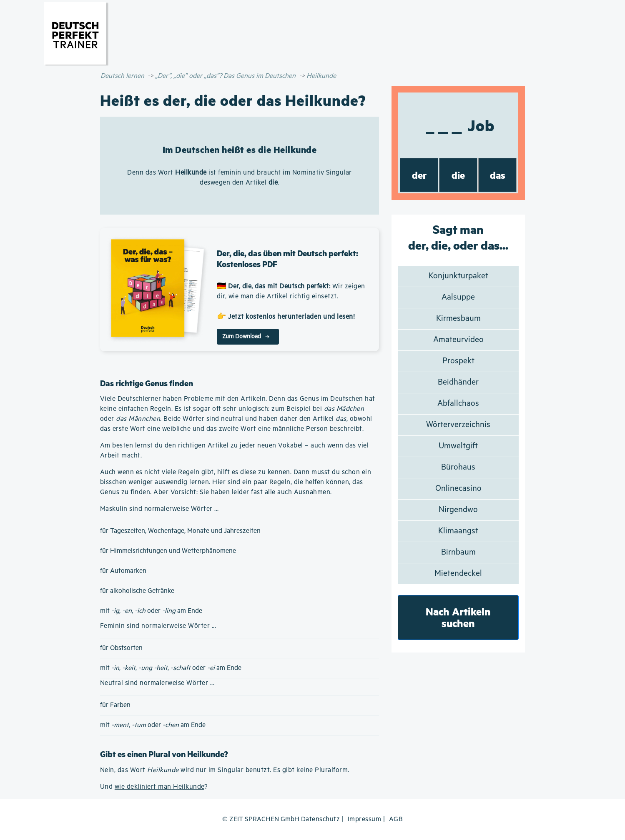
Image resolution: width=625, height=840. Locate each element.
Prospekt (458, 361)
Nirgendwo (458, 510)
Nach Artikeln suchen (458, 617)
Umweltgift (458, 446)
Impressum (365, 819)
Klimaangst (458, 531)
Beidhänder (458, 382)
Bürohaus (458, 467)
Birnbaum (458, 552)
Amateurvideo (458, 340)
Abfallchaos (458, 404)
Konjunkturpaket (458, 276)
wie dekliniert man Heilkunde (159, 787)
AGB (396, 819)
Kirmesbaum (458, 319)
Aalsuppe (458, 297)
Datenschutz (321, 819)
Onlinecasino (458, 489)
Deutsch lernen (122, 76)
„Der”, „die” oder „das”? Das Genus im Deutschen (225, 76)
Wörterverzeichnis (458, 425)
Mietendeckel (458, 574)
